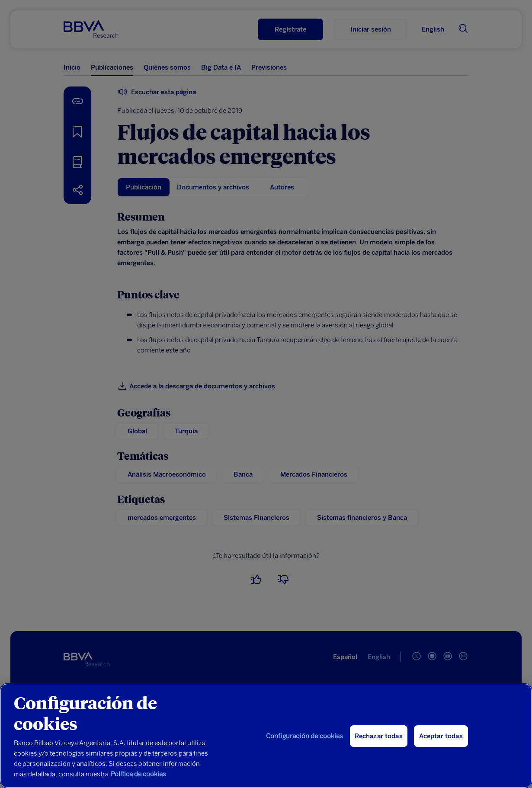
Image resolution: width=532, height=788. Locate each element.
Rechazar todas (379, 736)
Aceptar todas (441, 736)
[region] (266, 736)
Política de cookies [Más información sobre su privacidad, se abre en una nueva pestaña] (138, 774)
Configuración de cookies (305, 736)
